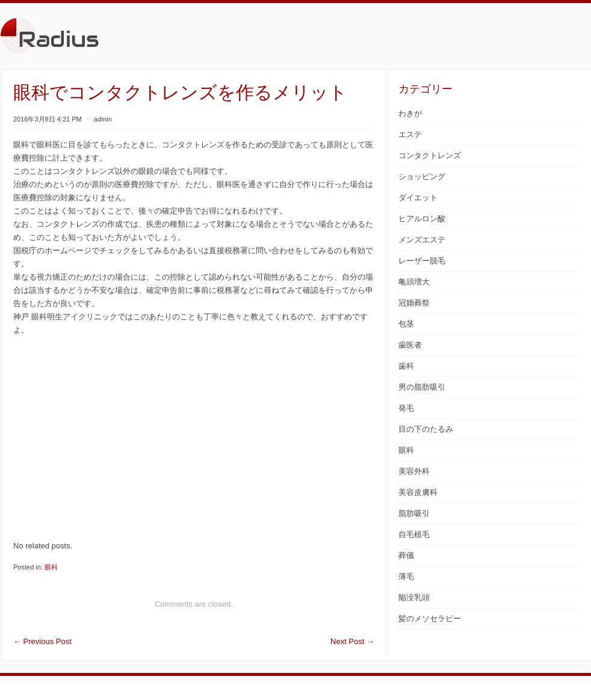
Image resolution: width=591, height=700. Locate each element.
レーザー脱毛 (422, 261)
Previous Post (42, 641)
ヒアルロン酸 (422, 219)
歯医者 (410, 345)
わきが (410, 113)
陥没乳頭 (414, 597)
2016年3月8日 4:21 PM (48, 119)
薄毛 (406, 576)
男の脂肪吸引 (422, 387)
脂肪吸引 (414, 513)
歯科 (406, 366)
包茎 (406, 324)
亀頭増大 (414, 282)
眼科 (51, 567)
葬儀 (406, 555)
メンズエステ (422, 240)
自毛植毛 (414, 534)
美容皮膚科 (418, 492)
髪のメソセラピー (430, 619)
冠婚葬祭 (414, 303)
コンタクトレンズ (430, 155)
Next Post (352, 641)
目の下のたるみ (426, 429)
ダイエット (418, 198)
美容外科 (414, 471)
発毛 (406, 408)
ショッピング (422, 177)
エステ (410, 134)
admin (103, 119)
